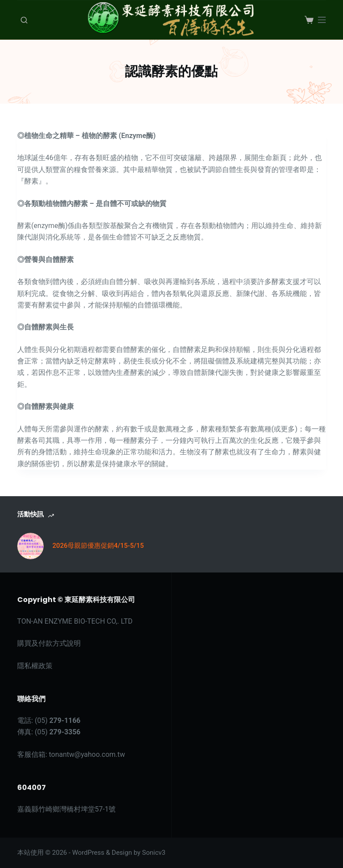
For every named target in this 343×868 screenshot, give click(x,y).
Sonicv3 (154, 853)
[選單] (322, 20)
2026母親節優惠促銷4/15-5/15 (98, 546)
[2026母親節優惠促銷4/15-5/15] (30, 546)
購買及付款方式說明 (49, 643)
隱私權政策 (35, 666)
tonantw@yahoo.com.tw (87, 754)
